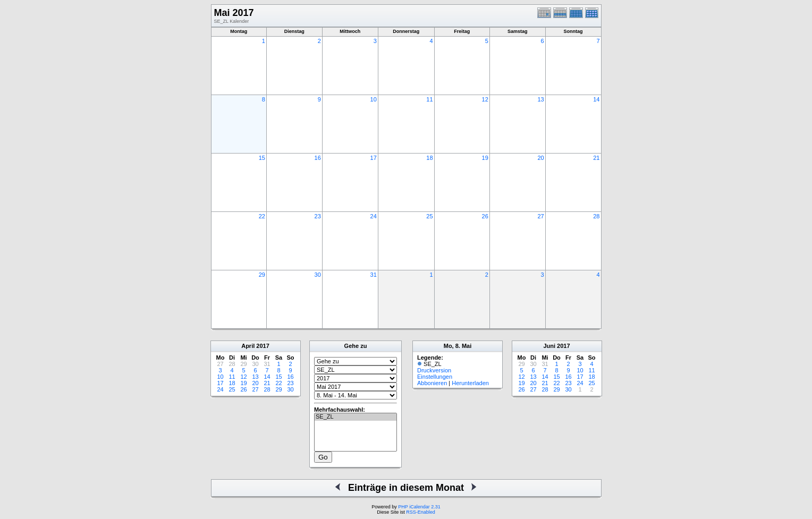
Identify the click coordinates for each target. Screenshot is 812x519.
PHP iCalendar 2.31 (419, 507)
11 (429, 99)
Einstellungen (435, 377)
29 (262, 275)
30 (318, 275)
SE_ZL (356, 417)
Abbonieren (432, 383)
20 (540, 158)
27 (540, 216)
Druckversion (434, 370)
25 (429, 216)
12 (485, 99)
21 (596, 158)
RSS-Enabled (421, 512)
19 (485, 158)
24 (374, 216)
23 (318, 216)
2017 (263, 346)
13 (540, 99)
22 (262, 216)
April (248, 346)
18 (429, 158)
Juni (549, 346)
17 (374, 158)
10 (374, 99)
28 (596, 216)
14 (596, 99)
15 (262, 158)
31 (374, 275)
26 (485, 216)
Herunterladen (470, 383)
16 (318, 158)
